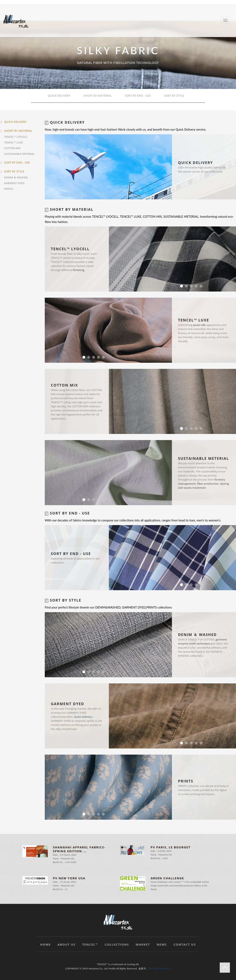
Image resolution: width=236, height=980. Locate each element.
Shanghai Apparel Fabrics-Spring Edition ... (79, 849)
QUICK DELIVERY (61, 96)
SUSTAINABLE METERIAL (19, 154)
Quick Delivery (83, 717)
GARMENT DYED (14, 183)
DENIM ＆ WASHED (16, 177)
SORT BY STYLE (176, 96)
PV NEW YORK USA (69, 878)
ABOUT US (67, 944)
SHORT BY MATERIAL (100, 96)
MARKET (143, 944)
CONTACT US (185, 944)
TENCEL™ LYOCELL (16, 137)
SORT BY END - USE (140, 96)
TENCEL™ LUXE (14, 142)
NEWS (162, 944)
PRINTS (9, 189)
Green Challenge (167, 878)
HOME (46, 944)
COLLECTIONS (117, 944)
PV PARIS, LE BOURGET (170, 847)
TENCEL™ (90, 944)
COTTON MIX (12, 148)
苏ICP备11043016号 (160, 969)
